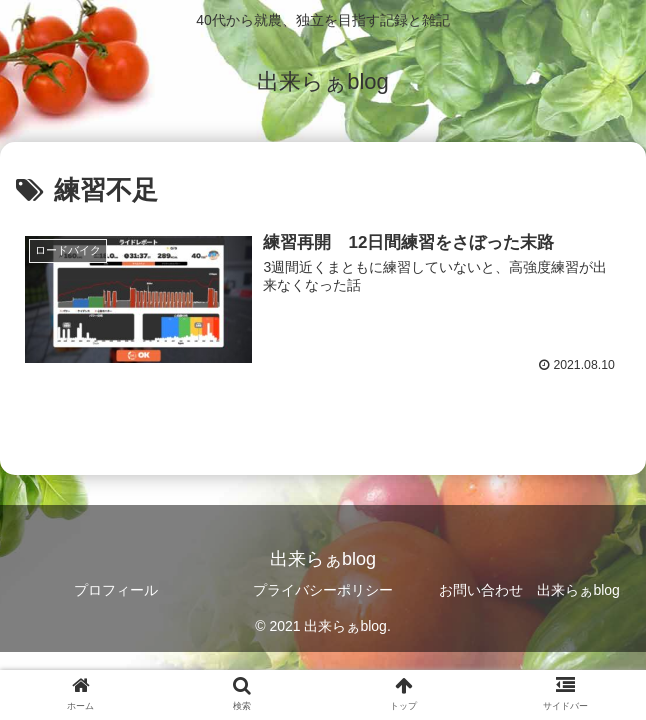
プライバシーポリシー (323, 590)
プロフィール (116, 590)
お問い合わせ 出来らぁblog (529, 590)
